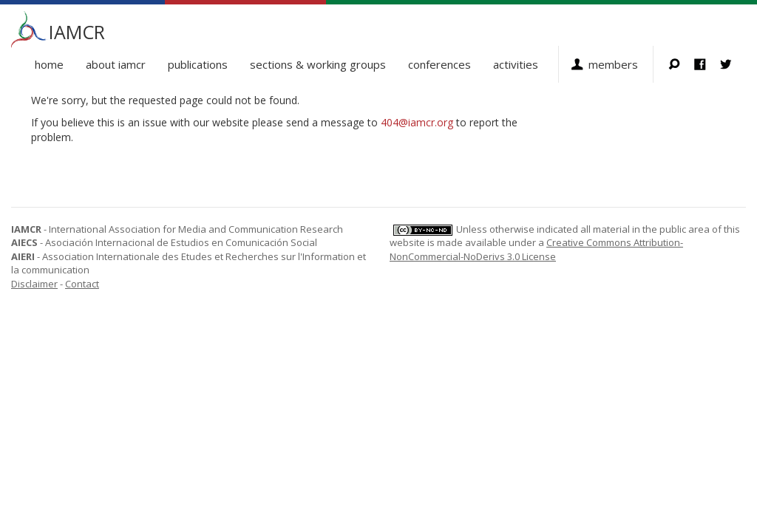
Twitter (733, 64)
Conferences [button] (439, 64)
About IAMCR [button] (116, 64)
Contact (82, 284)
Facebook (707, 64)
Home (49, 64)
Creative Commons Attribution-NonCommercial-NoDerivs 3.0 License (536, 249)
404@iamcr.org (417, 122)
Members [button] (613, 64)
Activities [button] (516, 64)
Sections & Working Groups (318, 64)
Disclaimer (34, 284)
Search (681, 64)
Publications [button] (198, 64)
